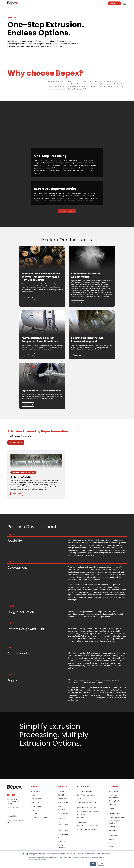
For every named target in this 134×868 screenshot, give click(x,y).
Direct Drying (113, 791)
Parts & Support (36, 799)
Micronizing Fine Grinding (114, 822)
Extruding (112, 847)
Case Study (35, 802)
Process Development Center (39, 818)
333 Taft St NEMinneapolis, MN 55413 (13, 802)
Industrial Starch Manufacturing (88, 830)
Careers (10, 812)
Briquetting (113, 836)
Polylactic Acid (82, 822)
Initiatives (34, 814)
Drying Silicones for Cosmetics (88, 826)
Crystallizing (113, 805)
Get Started (115, 3)
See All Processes (67, 211)
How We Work (36, 806)
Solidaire (61, 791)
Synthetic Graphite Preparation (88, 811)
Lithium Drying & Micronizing (87, 807)
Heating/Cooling (115, 801)
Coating (111, 839)
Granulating (113, 843)
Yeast (79, 799)
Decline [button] (101, 864)
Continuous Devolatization (114, 796)
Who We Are (35, 791)
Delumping (113, 831)
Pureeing (112, 827)
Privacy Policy (12, 816)
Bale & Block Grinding (116, 817)
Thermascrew (63, 802)
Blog (32, 810)
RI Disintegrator (64, 834)
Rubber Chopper (61, 846)
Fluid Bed (61, 810)
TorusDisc (62, 795)
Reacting (112, 808)
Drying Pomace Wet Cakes (87, 802)
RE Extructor (63, 842)
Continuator (63, 799)
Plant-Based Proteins (85, 791)
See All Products (16, 442)
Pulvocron (62, 819)
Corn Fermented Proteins (86, 795)
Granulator (62, 838)
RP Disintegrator (63, 823)
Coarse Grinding (115, 813)
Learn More (17, 494)
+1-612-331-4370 (13, 808)
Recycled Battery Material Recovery (86, 816)
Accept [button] (93, 864)
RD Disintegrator (63, 829)
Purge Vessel (63, 814)
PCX (60, 806)
